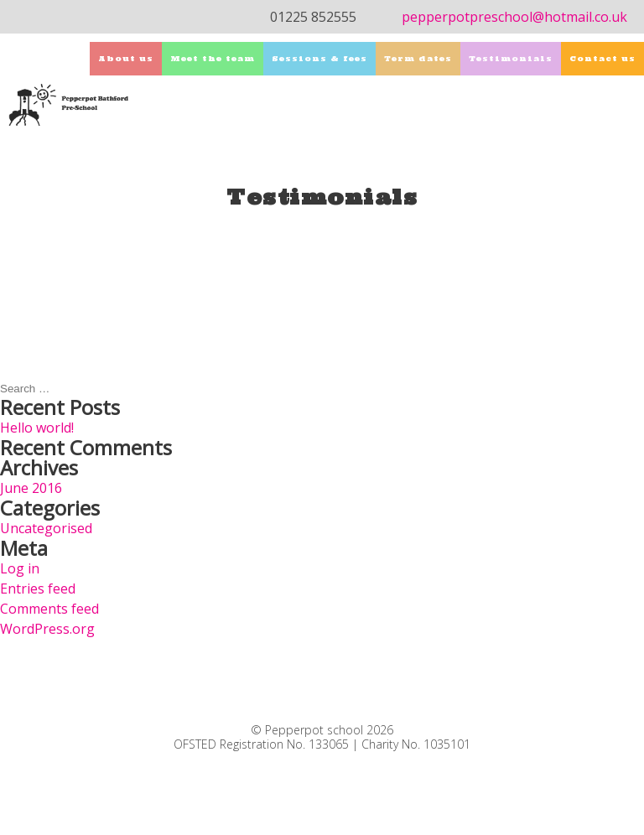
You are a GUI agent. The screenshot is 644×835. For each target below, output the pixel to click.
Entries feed (38, 589)
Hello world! (37, 428)
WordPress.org (47, 629)
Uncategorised (46, 528)
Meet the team (213, 58)
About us (126, 58)
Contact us (602, 58)
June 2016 (31, 488)
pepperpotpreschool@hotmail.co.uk (514, 17)
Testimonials (511, 58)
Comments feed (49, 609)
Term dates (418, 58)
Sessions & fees (319, 58)
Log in (20, 568)
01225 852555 (313, 17)
